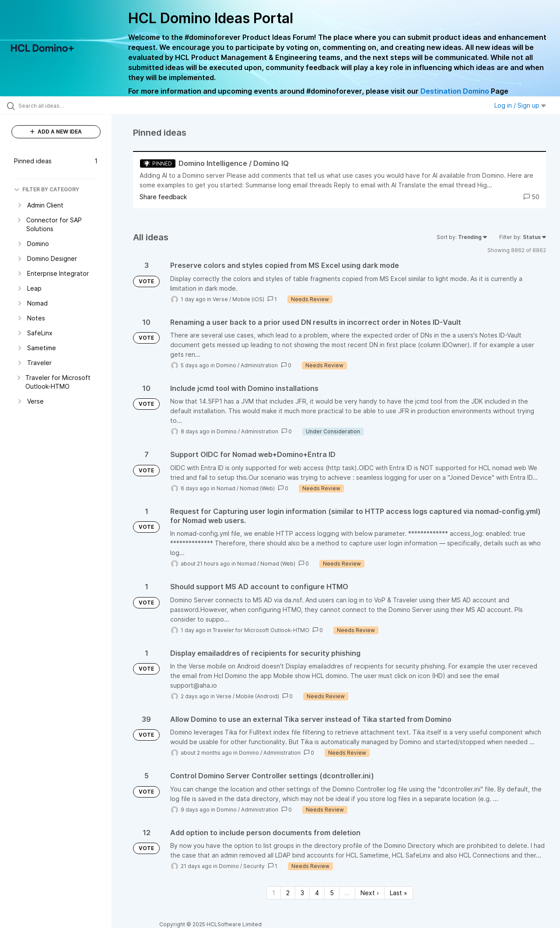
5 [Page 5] (332, 893)
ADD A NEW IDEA (56, 132)
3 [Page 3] (302, 893)
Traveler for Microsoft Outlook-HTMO (261, 630)
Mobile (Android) (257, 696)
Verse (220, 299)
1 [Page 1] (274, 893)
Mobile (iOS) (248, 299)
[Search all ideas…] (67, 105)
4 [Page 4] (317, 893)
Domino (226, 365)
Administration (259, 365)
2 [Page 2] (288, 893)
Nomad (226, 488)
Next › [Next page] (370, 893)
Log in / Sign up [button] (520, 105)
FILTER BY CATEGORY (47, 189)
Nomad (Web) (257, 488)
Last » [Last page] (399, 893)
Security (254, 866)
